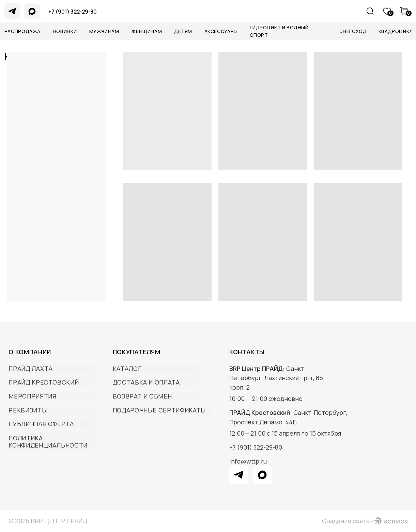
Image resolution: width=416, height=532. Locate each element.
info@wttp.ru (248, 461)
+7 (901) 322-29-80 (256, 447)
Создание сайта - (348, 521)
